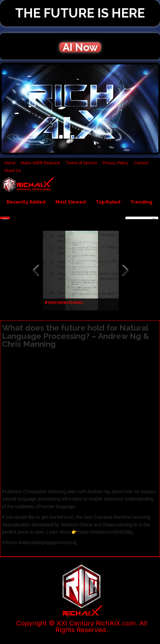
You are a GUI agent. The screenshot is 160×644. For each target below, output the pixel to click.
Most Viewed (71, 202)
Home (10, 163)
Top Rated (108, 202)
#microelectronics (64, 302)
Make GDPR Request (40, 163)
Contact (141, 163)
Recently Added (26, 202)
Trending (141, 202)
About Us (12, 171)
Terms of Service (81, 163)
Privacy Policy (115, 163)
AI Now (80, 47)
